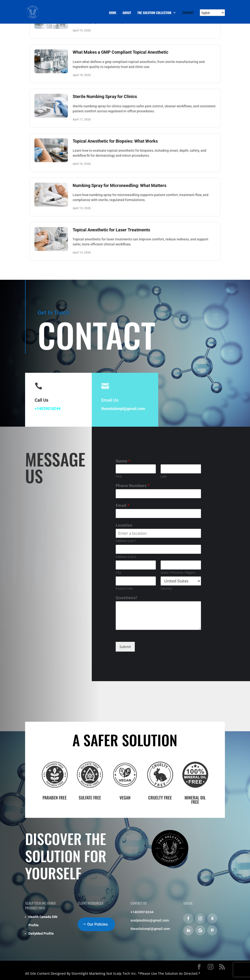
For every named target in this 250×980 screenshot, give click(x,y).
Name (123, 461)
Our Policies (98, 924)
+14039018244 (48, 409)
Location (124, 525)
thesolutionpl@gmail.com (123, 409)
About (127, 13)
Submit (125, 647)
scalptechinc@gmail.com (150, 920)
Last (164, 476)
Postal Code (124, 589)
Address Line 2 (126, 557)
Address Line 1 (126, 541)
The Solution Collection (154, 13)
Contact (188, 13)
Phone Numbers (133, 486)
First (119, 476)
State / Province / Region (178, 573)
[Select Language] (212, 13)
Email (123, 506)
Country (166, 589)
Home (113, 13)
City (118, 573)
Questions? (126, 598)
